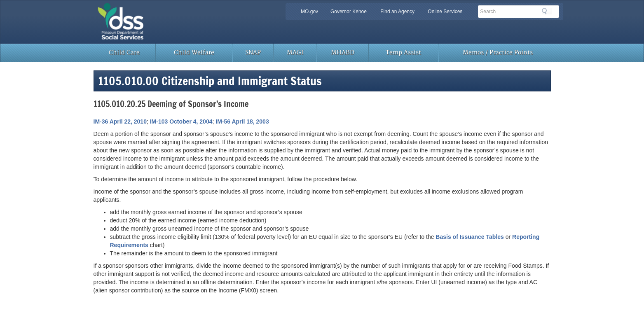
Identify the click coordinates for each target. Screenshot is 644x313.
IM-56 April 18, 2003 (242, 121)
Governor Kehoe (349, 12)
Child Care (124, 53)
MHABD (343, 53)
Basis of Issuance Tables (470, 237)
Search (547, 11)
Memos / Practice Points (498, 53)
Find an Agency (397, 12)
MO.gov (309, 12)
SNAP (253, 53)
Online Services (445, 12)
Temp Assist (403, 53)
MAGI (295, 53)
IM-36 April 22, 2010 (120, 121)
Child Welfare (194, 53)
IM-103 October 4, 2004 (181, 121)
